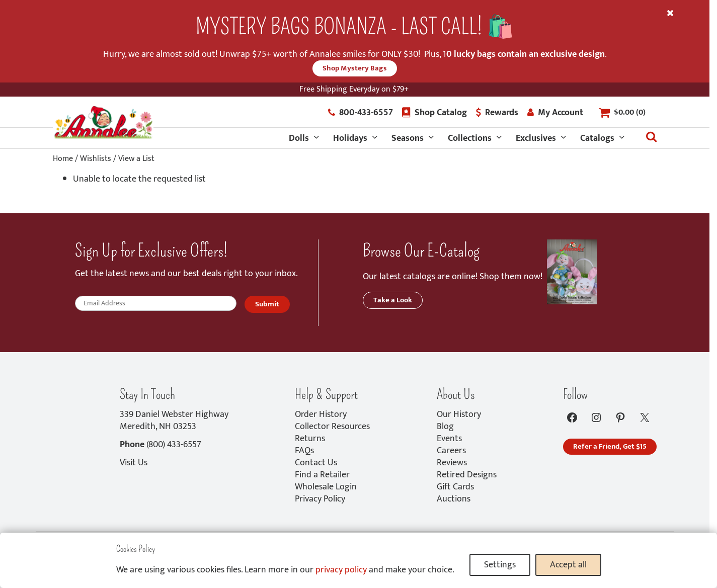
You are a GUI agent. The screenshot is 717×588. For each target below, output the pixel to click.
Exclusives (536, 138)
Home (63, 159)
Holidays (350, 138)
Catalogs (597, 138)
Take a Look (393, 300)
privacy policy (341, 570)
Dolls (299, 138)
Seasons (408, 138)
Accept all (568, 565)
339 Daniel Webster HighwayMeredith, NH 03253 (174, 421)
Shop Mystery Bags (355, 68)
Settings (500, 565)
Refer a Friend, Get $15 (610, 446)
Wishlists (96, 159)
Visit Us (134, 463)
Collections (470, 138)
